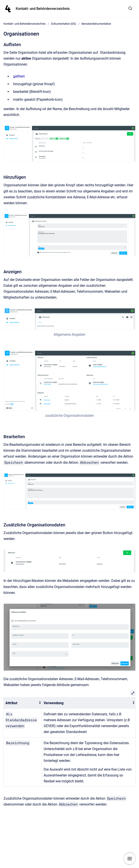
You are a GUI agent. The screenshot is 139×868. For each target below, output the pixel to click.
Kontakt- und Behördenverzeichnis (43, 9)
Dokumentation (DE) (64, 24)
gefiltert (19, 76)
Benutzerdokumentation (96, 24)
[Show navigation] (130, 859)
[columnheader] (23, 703)
